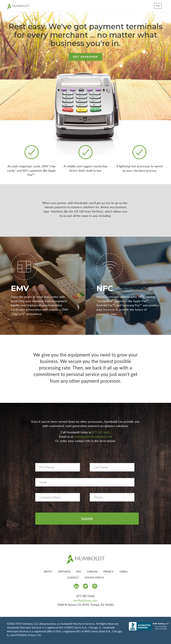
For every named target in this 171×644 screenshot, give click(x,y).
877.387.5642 (101, 432)
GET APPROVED (85, 57)
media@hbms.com (85, 600)
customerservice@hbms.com (93, 436)
